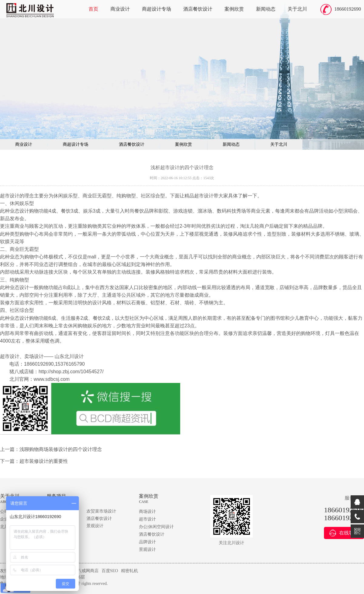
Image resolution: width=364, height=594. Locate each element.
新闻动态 (266, 9)
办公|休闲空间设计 (156, 527)
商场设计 (147, 512)
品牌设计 (147, 542)
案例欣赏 (234, 9)
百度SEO (110, 571)
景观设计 (95, 526)
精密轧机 (130, 571)
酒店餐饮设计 (198, 9)
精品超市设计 (199, 196)
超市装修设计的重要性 (44, 461)
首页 (93, 9)
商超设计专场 (157, 9)
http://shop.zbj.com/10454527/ (71, 372)
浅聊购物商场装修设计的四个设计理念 (61, 449)
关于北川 (297, 9)
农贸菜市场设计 (101, 511)
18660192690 (348, 9)
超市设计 (147, 519)
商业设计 (120, 9)
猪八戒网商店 (86, 571)
